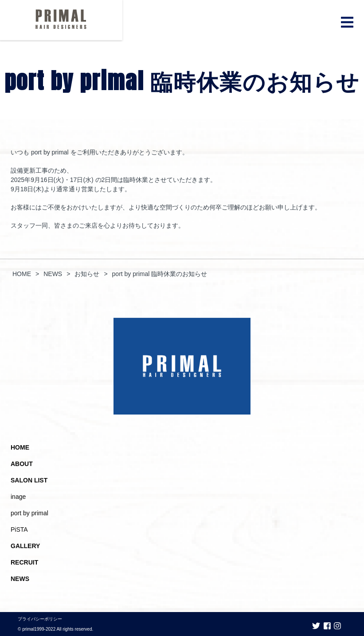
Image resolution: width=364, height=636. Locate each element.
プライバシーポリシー (40, 619)
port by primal (29, 513)
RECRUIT (24, 562)
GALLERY (25, 546)
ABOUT (22, 464)
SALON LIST (29, 480)
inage (18, 497)
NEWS (20, 579)
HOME (20, 447)
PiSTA (19, 529)
